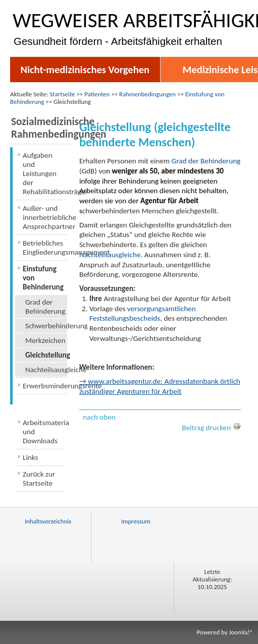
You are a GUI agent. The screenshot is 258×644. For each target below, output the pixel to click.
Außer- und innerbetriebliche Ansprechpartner (45, 217)
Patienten (97, 94)
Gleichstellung (46, 355)
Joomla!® (241, 632)
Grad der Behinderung (45, 307)
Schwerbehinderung (46, 326)
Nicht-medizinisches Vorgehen (85, 70)
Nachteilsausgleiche (46, 370)
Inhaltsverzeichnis (48, 521)
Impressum (136, 521)
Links (31, 457)
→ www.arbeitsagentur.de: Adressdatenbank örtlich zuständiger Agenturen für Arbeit (160, 386)
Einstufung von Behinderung (43, 278)
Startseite (62, 94)
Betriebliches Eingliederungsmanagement (45, 248)
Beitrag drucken (211, 428)
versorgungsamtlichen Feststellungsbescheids (143, 314)
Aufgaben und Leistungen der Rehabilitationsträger (45, 173)
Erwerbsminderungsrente (45, 386)
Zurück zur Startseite (39, 479)
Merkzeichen (45, 340)
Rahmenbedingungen (147, 94)
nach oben (99, 417)
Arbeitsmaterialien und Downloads (44, 432)
